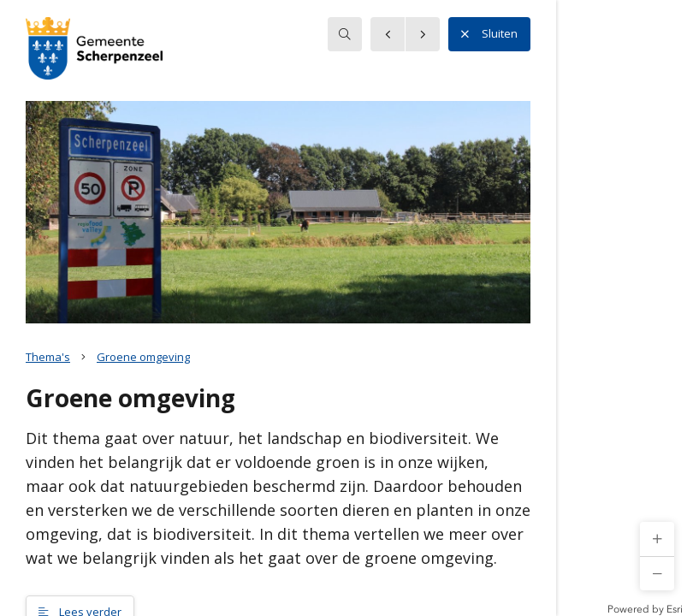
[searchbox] (345, 34)
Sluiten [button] (489, 34)
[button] (657, 539)
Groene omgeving (143, 357)
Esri (675, 609)
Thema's (48, 357)
